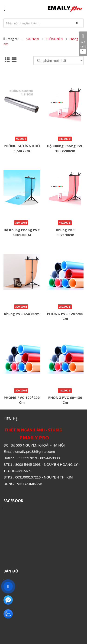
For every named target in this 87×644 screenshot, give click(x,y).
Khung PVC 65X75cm (22, 314)
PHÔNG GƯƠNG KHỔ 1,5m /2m (22, 148)
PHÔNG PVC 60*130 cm (65, 400)
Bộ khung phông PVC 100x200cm (65, 148)
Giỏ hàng (83, 44)
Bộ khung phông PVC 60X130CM (22, 232)
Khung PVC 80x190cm (65, 232)
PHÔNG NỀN (54, 39)
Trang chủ (13, 39)
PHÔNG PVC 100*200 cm (22, 400)
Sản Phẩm (32, 39)
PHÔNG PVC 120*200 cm (65, 316)
